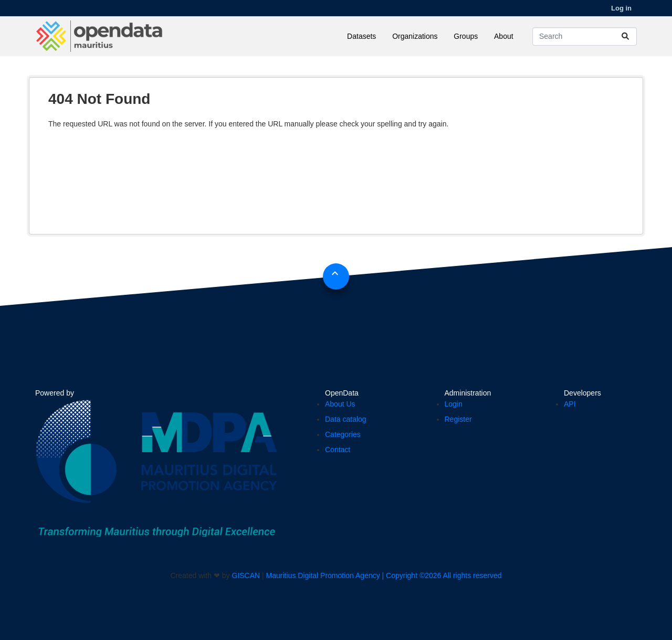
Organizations (415, 36)
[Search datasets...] (585, 36)
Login (454, 404)
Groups (466, 36)
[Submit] (625, 36)
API (570, 404)
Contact (338, 450)
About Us (340, 404)
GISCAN (246, 575)
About (504, 36)
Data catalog (346, 419)
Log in (621, 8)
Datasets (361, 36)
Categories (343, 434)
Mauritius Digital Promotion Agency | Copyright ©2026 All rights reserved (384, 575)
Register (458, 419)
